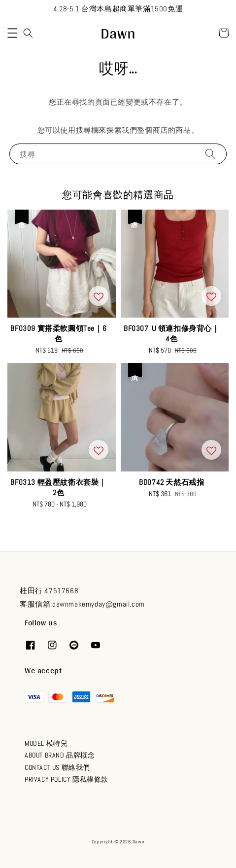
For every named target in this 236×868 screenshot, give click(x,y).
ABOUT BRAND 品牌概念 (60, 755)
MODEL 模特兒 (46, 743)
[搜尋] (210, 154)
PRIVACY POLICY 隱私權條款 (67, 779)
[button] (12, 33)
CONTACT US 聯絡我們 (57, 767)
